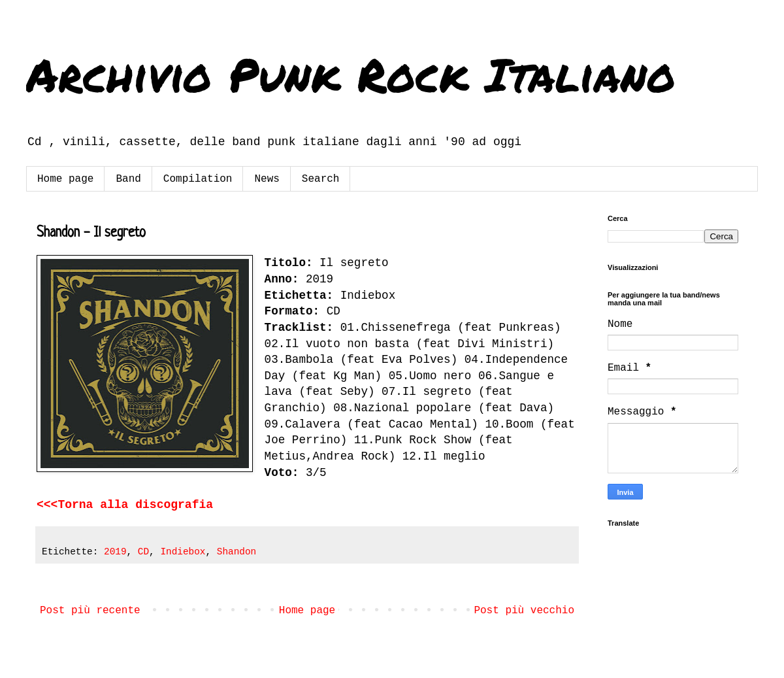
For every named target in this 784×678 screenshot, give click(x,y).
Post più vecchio (524, 611)
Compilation (198, 179)
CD (143, 552)
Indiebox (183, 552)
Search (321, 179)
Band (128, 179)
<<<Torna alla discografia (125, 505)
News (267, 179)
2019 (115, 552)
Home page (65, 179)
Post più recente (90, 611)
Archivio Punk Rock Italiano (351, 74)
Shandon (237, 552)
